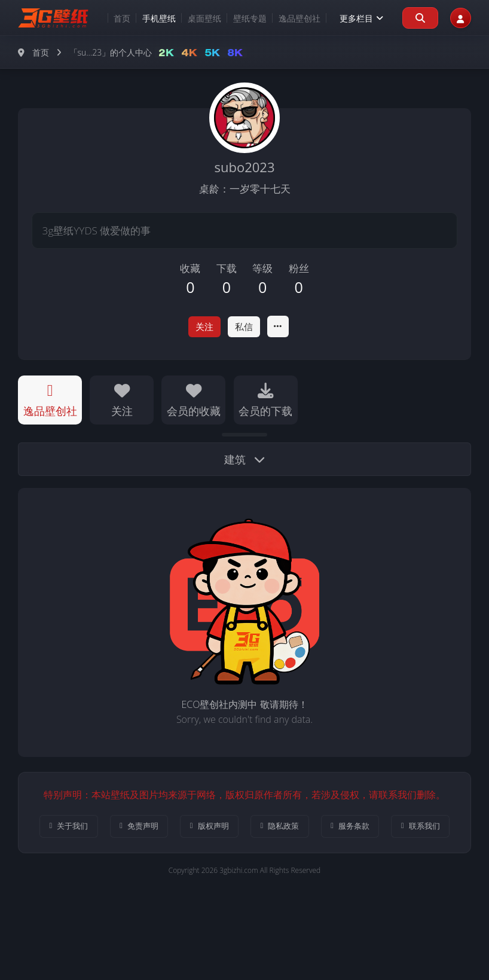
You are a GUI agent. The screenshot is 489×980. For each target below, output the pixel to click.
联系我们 (244, 865)
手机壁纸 (148, 18)
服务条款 (401, 829)
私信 (246, 327)
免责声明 (166, 829)
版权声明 (244, 829)
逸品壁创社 (288, 18)
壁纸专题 (239, 18)
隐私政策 (323, 829)
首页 (111, 18)
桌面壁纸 (193, 18)
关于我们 (88, 829)
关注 (203, 327)
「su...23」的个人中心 (111, 52)
